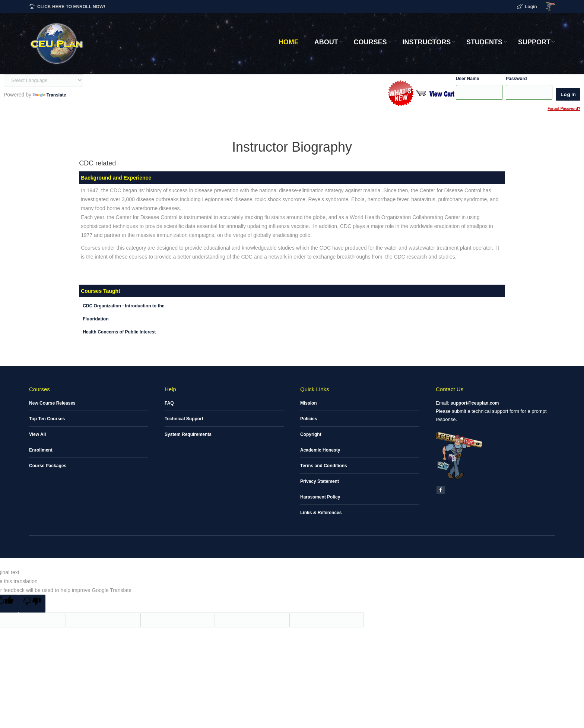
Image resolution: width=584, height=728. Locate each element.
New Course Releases (52, 403)
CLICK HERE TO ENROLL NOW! (71, 7)
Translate (50, 95)
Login (531, 7)
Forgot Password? (564, 109)
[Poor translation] (32, 604)
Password (516, 79)
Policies (309, 419)
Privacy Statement (320, 481)
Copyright (311, 434)
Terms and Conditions (324, 466)
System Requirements (188, 434)
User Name (468, 79)
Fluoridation (96, 319)
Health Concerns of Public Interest (119, 332)
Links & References (321, 513)
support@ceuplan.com (475, 403)
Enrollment (41, 450)
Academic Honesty (320, 450)
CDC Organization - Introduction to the (123, 306)
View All (37, 434)
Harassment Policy (320, 497)
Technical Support (184, 419)
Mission (309, 403)
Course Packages (48, 466)
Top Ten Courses (47, 419)
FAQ (169, 403)
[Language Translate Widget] (43, 80)
